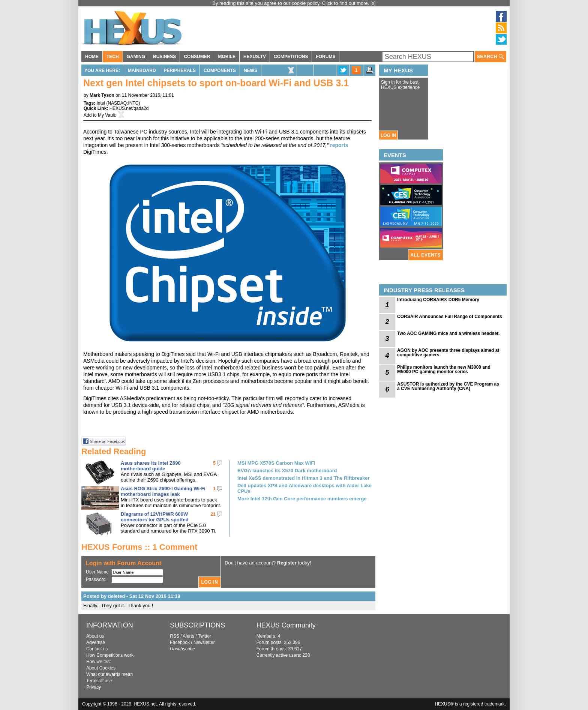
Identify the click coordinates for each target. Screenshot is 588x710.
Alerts (188, 636)
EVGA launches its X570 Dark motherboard (287, 471)
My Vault (106, 115)
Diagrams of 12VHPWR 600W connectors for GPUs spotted (155, 517)
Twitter (205, 636)
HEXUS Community (286, 625)
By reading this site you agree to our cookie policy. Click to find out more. (291, 3)
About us (95, 636)
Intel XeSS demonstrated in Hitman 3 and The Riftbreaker (304, 478)
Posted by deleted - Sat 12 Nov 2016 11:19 (132, 596)
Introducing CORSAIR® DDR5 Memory (438, 300)
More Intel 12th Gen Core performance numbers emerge (302, 499)
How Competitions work (110, 655)
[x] (373, 3)
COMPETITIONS (291, 57)
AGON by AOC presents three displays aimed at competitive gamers (448, 353)
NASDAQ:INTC (123, 103)
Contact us (97, 649)
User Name (97, 572)
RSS (175, 636)
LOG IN (388, 135)
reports (339, 145)
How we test (98, 662)
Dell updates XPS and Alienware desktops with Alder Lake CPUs (304, 488)
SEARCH (490, 57)
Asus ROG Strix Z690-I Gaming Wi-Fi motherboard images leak (163, 491)
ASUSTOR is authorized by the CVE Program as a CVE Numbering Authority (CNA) (448, 386)
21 (213, 514)
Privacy (94, 687)
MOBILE (227, 57)
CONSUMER (197, 57)
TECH (113, 57)
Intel (101, 103)
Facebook (180, 642)
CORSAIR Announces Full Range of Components (450, 317)
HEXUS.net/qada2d (129, 108)
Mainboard (142, 71)
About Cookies (101, 668)
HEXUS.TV (255, 57)
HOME (92, 57)
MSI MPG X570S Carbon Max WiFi (276, 463)
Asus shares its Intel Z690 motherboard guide (151, 466)
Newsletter (204, 642)
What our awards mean (109, 674)
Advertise (96, 642)
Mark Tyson (102, 95)
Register (287, 563)
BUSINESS (164, 57)
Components (220, 71)
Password (96, 579)
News (250, 71)
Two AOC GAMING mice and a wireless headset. (448, 333)
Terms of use (99, 681)
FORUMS (325, 57)
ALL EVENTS (426, 255)
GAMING (136, 57)
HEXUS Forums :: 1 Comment (139, 547)
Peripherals (180, 71)
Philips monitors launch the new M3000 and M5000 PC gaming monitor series (444, 369)
